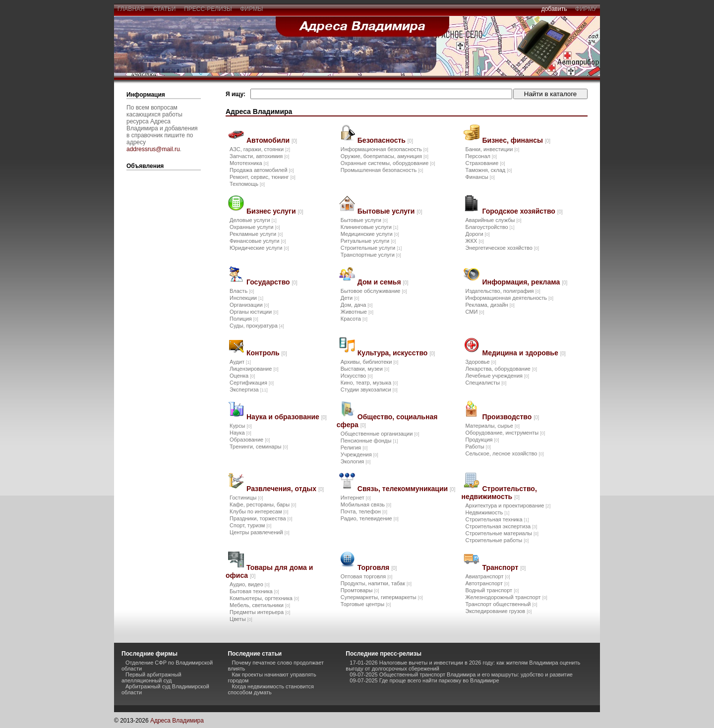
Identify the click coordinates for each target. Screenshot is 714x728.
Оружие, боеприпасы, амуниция (385, 156)
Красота (354, 319)
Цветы (241, 619)
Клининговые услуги (369, 227)
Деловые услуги (253, 220)
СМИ (475, 312)
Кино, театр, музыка (369, 383)
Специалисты (486, 383)
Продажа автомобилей (262, 170)
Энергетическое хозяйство (502, 248)
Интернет (356, 498)
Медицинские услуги (370, 234)
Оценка (242, 376)
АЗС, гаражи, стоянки (260, 149)
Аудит (240, 362)
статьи (164, 9)
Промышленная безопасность (382, 170)
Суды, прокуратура (257, 326)
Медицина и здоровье (524, 353)
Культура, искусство (396, 353)
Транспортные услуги (371, 255)
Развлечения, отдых (285, 489)
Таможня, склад (488, 170)
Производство (510, 417)
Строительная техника (497, 519)
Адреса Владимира (177, 721)
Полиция (244, 319)
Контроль (267, 353)
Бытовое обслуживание (374, 291)
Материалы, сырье (492, 426)
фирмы (252, 9)
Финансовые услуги (258, 241)
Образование (250, 440)
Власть (242, 291)
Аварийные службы (493, 220)
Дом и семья (383, 282)
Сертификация (252, 383)
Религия (354, 448)
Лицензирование (254, 369)
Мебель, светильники (260, 605)
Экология (356, 461)
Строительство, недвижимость (499, 493)
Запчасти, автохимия (259, 156)
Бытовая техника (254, 591)
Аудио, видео (250, 584)
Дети (350, 298)
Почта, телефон (364, 511)
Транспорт (504, 567)
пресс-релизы (208, 9)
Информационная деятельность (509, 298)
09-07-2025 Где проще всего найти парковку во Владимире (424, 680)
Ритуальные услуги (368, 241)
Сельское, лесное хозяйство (504, 453)
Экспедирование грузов (498, 611)
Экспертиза (249, 390)
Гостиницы (246, 498)
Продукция (482, 440)
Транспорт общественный (501, 604)
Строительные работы (497, 540)
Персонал (481, 156)
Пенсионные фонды (369, 441)
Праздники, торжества (261, 518)
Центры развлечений (260, 532)
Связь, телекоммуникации (406, 489)
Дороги (477, 234)
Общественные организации (380, 434)
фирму (586, 9)
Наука (240, 433)
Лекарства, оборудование (501, 369)
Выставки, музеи (365, 369)
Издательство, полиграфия (503, 291)
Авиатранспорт (487, 576)
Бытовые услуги (390, 211)
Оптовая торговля (366, 576)
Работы (478, 447)
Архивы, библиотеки (370, 362)
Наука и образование (287, 417)
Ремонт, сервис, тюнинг (263, 177)
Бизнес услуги (275, 211)
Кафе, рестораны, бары (263, 504)
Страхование (485, 163)
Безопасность (385, 140)
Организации (249, 305)
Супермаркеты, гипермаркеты (382, 597)
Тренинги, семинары (259, 447)
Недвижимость (487, 512)
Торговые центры (366, 604)
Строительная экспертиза (501, 526)
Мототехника (249, 163)
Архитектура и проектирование (508, 505)
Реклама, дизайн (490, 305)
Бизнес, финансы (516, 140)
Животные (357, 312)
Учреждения (359, 454)
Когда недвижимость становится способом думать (271, 689)
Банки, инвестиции (492, 149)
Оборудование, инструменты (505, 433)
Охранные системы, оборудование (388, 163)
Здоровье (480, 362)
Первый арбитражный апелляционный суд (151, 677)
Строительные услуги (371, 248)
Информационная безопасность (385, 149)
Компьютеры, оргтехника (264, 598)
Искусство (357, 376)
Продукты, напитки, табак (376, 583)
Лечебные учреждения (497, 376)
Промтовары (360, 590)
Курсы (240, 426)
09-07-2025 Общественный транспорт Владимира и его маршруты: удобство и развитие (461, 674)
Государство (272, 282)
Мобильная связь (366, 504)
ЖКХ (474, 241)
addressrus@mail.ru (153, 149)
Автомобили (272, 140)
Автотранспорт (487, 583)
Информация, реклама (525, 282)
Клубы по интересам (259, 511)
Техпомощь (247, 184)
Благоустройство (490, 227)
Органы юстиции (254, 312)
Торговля (377, 567)
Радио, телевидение (370, 518)
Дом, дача (357, 305)
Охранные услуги (255, 227)
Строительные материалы (502, 533)
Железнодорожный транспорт (506, 597)
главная (131, 9)
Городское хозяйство (522, 211)
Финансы (480, 177)
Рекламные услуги (256, 234)
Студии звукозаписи (369, 390)
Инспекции (246, 298)
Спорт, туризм (250, 525)
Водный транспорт (492, 590)
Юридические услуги (259, 248)
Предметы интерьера (260, 612)
